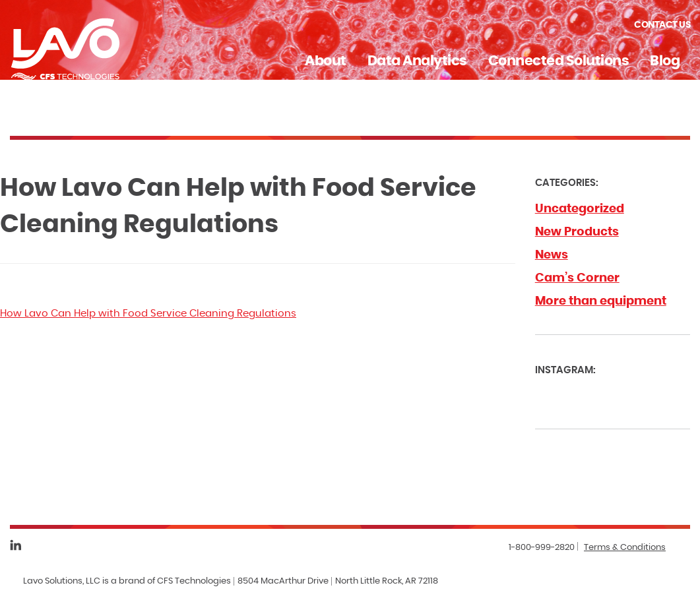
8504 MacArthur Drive (283, 581)
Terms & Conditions (625, 548)
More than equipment (601, 301)
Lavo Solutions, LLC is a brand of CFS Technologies (127, 581)
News (552, 255)
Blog (665, 61)
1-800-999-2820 (542, 548)
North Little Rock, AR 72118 (387, 581)
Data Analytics (417, 61)
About (326, 61)
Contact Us (662, 25)
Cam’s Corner (577, 278)
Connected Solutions (559, 61)
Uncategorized (580, 209)
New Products (577, 232)
